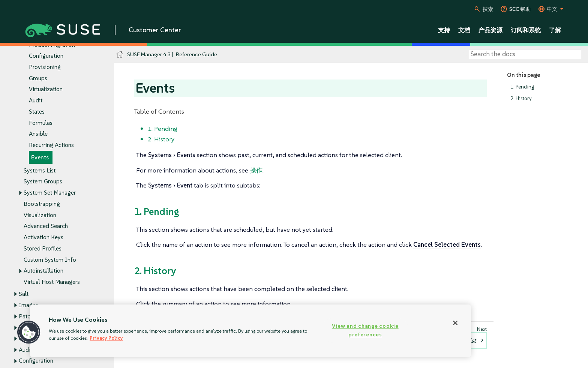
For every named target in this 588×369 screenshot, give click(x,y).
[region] (250, 331)
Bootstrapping (42, 204)
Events (40, 157)
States (37, 112)
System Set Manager (50, 193)
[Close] (455, 323)
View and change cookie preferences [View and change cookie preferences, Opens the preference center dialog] (365, 330)
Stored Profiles (43, 248)
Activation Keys (43, 238)
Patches (29, 316)
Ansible (38, 134)
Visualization (40, 215)
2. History (521, 98)
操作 (256, 170)
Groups (38, 78)
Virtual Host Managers (52, 282)
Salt (24, 294)
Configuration (46, 56)
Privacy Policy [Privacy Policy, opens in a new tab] (106, 338)
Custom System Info (50, 260)
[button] (29, 332)
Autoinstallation (43, 271)
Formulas (41, 123)
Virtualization (46, 89)
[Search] (525, 54)
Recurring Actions (51, 145)
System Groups (43, 182)
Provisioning (45, 67)
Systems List (40, 170)
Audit (36, 101)
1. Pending (522, 87)
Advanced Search (46, 226)
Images (28, 305)
